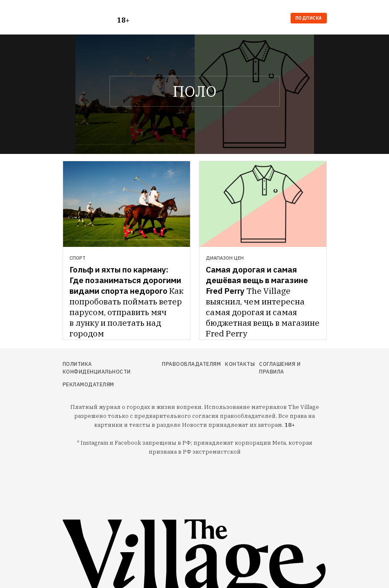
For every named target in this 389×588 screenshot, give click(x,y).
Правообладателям (191, 364)
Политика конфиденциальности (97, 368)
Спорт (78, 258)
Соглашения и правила (280, 368)
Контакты (240, 364)
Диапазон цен (225, 258)
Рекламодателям (88, 384)
